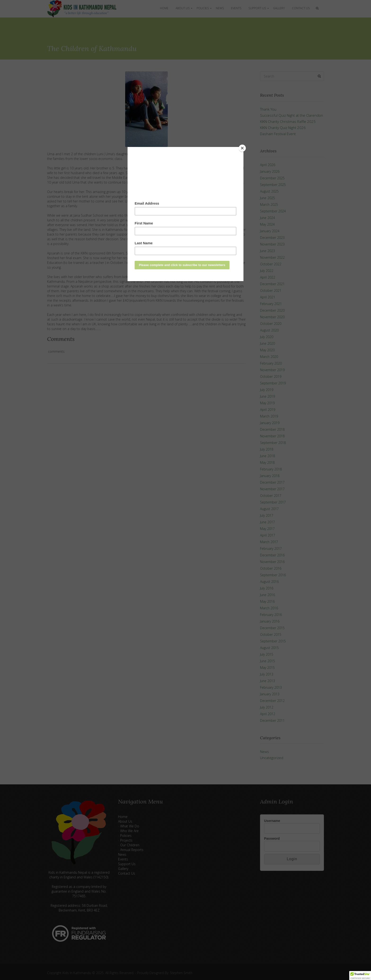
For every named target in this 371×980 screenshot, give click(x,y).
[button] (360, 976)
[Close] (242, 148)
